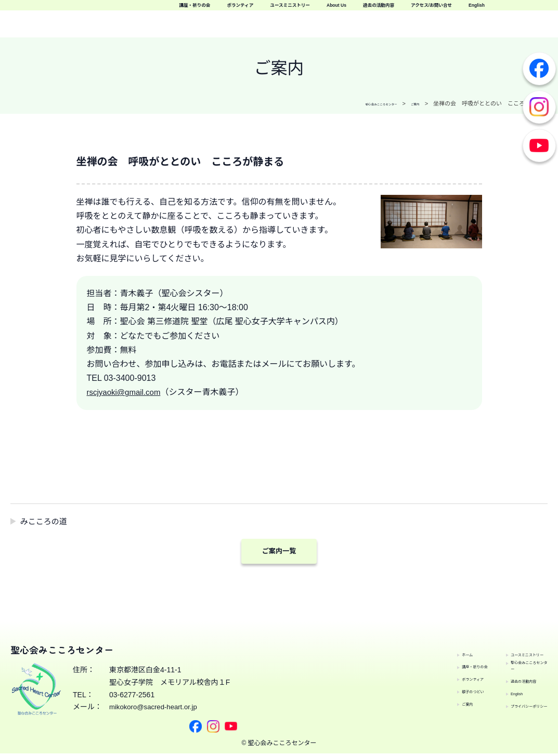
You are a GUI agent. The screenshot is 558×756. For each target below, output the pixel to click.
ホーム (421, 647)
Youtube (539, 145)
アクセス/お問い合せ (458, 26)
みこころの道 (46, 521)
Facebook (539, 69)
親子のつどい (432, 684)
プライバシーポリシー (516, 703)
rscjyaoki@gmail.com (126, 392)
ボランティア (369, 11)
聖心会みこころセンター (516, 654)
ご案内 (421, 697)
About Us (528, 11)
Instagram (539, 107)
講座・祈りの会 (296, 11)
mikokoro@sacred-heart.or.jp (156, 723)
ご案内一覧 (279, 552)
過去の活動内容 (370, 26)
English (532, 26)
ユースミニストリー (452, 11)
